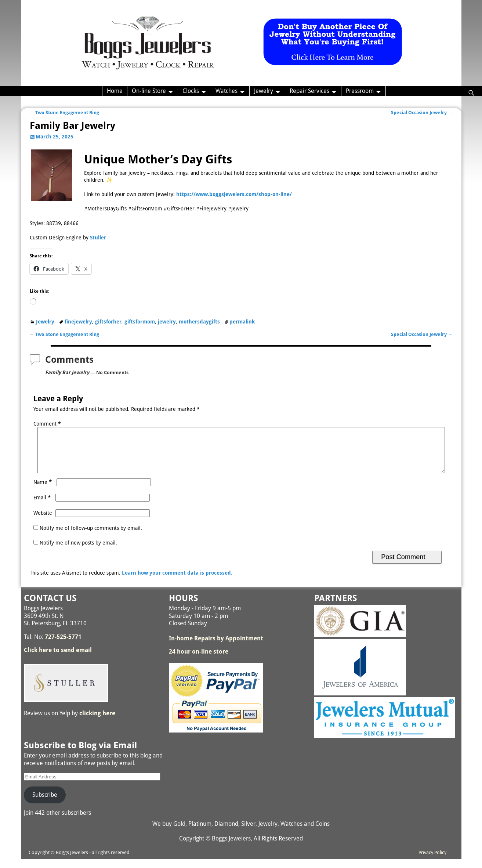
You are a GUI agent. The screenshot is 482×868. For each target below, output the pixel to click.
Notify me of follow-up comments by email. (91, 537)
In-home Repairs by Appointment (216, 647)
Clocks (191, 91)
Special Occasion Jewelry (422, 113)
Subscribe (45, 804)
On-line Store (149, 91)
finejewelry (78, 322)
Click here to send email (58, 659)
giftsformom (140, 322)
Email (43, 506)
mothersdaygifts (199, 322)
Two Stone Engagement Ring (65, 113)
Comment (48, 424)
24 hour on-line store (199, 660)
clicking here (97, 722)
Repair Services (309, 91)
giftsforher (108, 322)
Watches (226, 91)
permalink (242, 322)
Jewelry (264, 91)
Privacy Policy (432, 861)
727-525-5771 (63, 646)
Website (43, 522)
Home (115, 91)
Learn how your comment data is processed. (177, 582)
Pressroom (360, 91)
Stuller (98, 238)
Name (43, 491)
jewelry (167, 322)
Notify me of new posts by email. (78, 551)
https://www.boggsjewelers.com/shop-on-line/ (234, 194)
